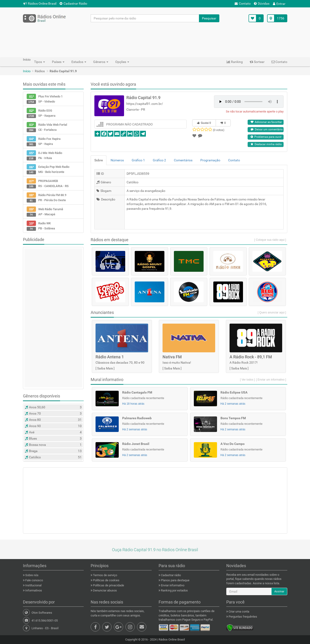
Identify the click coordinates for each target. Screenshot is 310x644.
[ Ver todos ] (247, 380)
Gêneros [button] (101, 62)
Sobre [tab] (99, 160)
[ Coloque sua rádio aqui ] (270, 240)
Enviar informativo (172, 585)
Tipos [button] (40, 62)
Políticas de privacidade (108, 585)
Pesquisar (209, 18)
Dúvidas (262, 3)
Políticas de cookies (106, 580)
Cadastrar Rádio (73, 3)
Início (27, 71)
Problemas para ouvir (266, 137)
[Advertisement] (155, 40)
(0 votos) (219, 130)
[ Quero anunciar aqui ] (272, 313)
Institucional (33, 585)
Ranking (235, 62)
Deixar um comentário (267, 129)
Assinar (279, 591)
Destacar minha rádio (266, 144)
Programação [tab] (210, 160)
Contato (243, 3)
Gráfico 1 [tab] (138, 160)
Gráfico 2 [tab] (159, 160)
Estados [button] (79, 62)
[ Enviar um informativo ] (271, 380)
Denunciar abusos (105, 590)
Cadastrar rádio (171, 575)
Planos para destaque (175, 580)
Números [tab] (117, 160)
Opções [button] (122, 62)
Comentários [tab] (183, 160)
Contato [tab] (234, 160)
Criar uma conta (239, 611)
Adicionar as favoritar (266, 122)
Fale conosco (34, 580)
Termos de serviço (105, 575)
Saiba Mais (105, 368)
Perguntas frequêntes (243, 617)
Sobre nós (32, 575)
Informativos (33, 590)
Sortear (257, 62)
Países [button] (58, 62)
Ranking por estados (174, 590)
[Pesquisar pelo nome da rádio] (145, 18)
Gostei (204, 123)
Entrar (279, 4)
